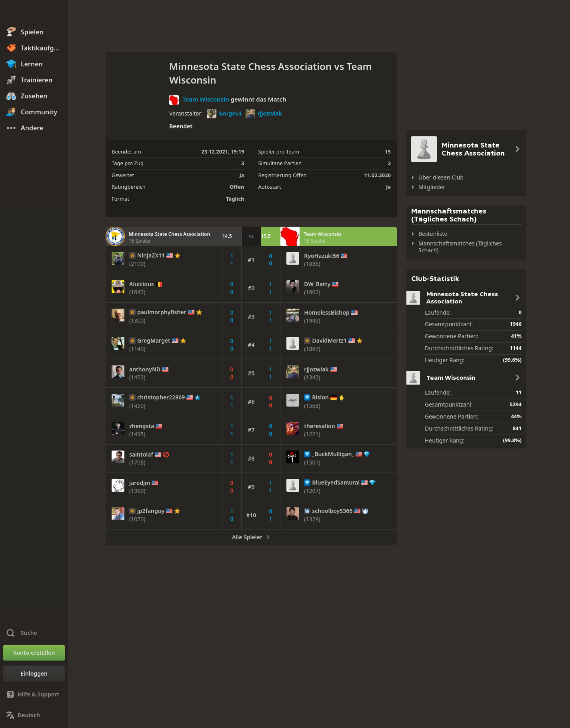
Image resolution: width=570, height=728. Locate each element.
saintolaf (141, 455)
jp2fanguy (151, 511)
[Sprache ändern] (34, 715)
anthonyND (145, 369)
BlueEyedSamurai (336, 483)
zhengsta (142, 426)
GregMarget (154, 341)
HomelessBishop (327, 313)
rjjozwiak (264, 114)
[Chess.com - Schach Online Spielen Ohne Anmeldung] (34, 14)
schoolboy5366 (332, 511)
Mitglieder (432, 187)
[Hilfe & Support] (34, 694)
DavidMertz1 (329, 341)
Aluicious (142, 284)
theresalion (319, 426)
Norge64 (224, 114)
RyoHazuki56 (322, 256)
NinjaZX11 (151, 255)
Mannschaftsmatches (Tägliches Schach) (460, 247)
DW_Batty (317, 284)
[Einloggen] (34, 674)
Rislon (320, 397)
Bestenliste (433, 234)
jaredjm (140, 483)
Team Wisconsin (206, 99)
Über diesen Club (441, 177)
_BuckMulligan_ (333, 454)
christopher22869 (161, 397)
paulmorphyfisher (162, 312)
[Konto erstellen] (34, 653)
